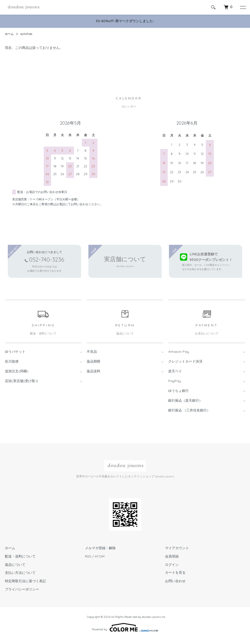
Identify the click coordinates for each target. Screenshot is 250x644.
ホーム (9, 34)
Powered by (125, 627)
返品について (15, 565)
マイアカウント (177, 548)
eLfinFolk (26, 34)
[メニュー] (243, 7)
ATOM (100, 556)
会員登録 (172, 556)
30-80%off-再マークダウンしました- (125, 21)
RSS (88, 556)
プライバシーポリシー (22, 589)
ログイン (172, 565)
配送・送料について (20, 556)
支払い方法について (20, 573)
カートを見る (175, 573)
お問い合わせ (175, 581)
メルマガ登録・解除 (100, 548)
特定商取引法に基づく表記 (25, 581)
